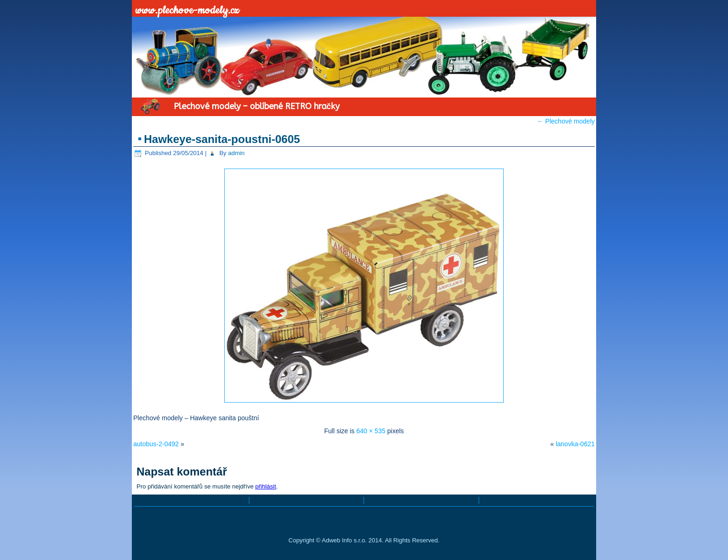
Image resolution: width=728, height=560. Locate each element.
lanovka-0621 (575, 444)
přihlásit (266, 486)
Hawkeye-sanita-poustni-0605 (222, 139)
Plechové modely (566, 121)
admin (236, 153)
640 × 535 (371, 431)
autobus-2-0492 (156, 444)
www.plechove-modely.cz (188, 10)
